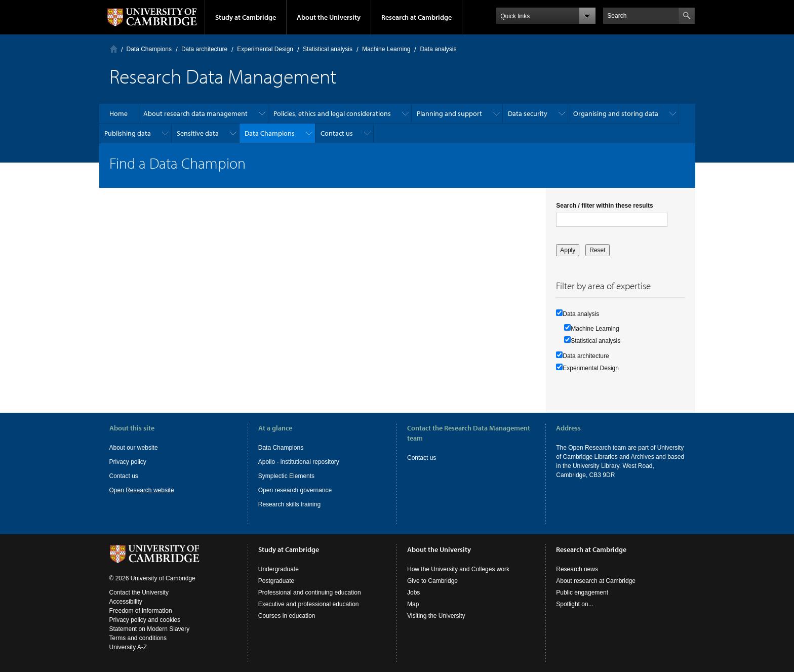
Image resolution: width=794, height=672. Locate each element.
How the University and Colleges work (458, 569)
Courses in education (287, 616)
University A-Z (128, 647)
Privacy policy (128, 462)
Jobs (413, 592)
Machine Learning (386, 49)
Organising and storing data (616, 113)
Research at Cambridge (416, 17)
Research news (577, 569)
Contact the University (139, 592)
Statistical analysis (328, 49)
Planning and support (449, 113)
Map (413, 604)
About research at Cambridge (596, 581)
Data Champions (149, 49)
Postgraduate (276, 581)
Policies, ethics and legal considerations (332, 113)
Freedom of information (141, 611)
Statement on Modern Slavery (150, 629)
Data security (528, 113)
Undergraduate (279, 569)
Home (114, 49)
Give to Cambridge (432, 581)
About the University (329, 17)
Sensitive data (198, 133)
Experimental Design (265, 49)
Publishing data (128, 133)
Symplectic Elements (286, 476)
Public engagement (582, 592)
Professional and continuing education (310, 592)
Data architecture (204, 49)
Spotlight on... (574, 604)
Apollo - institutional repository (299, 462)
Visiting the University (436, 616)
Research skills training (289, 504)
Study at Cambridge (246, 17)
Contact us (337, 133)
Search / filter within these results (604, 206)
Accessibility (126, 602)
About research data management (195, 113)
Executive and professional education (309, 604)
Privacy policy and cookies (145, 620)
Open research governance (295, 490)
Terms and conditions (138, 638)
